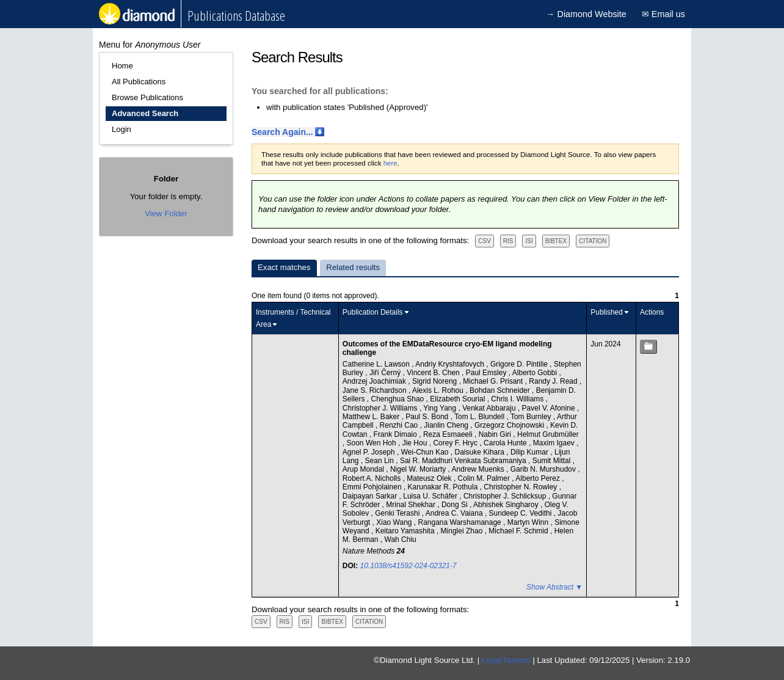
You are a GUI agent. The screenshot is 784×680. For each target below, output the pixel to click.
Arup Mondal (364, 469)
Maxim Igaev (555, 443)
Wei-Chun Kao (426, 452)
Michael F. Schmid (519, 531)
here (390, 163)
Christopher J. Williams (381, 408)
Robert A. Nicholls (373, 478)
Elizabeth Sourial (458, 399)
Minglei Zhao (463, 531)
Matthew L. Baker (372, 417)
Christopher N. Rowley (521, 487)
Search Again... (282, 132)
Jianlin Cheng (447, 425)
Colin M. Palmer (485, 478)
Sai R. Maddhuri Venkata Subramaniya (464, 461)
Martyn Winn (529, 522)
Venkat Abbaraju (490, 408)
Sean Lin (381, 461)
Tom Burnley (532, 417)
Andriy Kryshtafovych (451, 364)
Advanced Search (145, 113)
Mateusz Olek (430, 478)
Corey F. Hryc (456, 443)
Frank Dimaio (397, 434)
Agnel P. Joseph (370, 452)
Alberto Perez (539, 478)
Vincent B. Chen (434, 373)
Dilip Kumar (530, 452)
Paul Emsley (487, 373)
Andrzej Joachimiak (375, 381)
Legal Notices (506, 660)
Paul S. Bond (428, 417)
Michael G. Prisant (494, 381)
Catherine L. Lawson (377, 364)
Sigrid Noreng (436, 381)
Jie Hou (416, 443)
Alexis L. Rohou (439, 390)
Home (122, 66)
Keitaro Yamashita (406, 531)
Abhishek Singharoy (507, 505)
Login (122, 129)
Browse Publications (147, 97)
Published (607, 312)
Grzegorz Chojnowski (510, 425)
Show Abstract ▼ (554, 587)
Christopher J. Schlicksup (506, 496)
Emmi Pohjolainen (373, 487)
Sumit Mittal (553, 461)
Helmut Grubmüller (548, 434)
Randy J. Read (554, 381)
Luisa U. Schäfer (431, 496)
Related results (353, 267)
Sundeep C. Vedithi (521, 513)
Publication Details (373, 312)
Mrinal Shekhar (412, 505)
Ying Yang (441, 408)
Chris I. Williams (518, 399)
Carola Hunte (506, 443)
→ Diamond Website (586, 14)
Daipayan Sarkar (371, 496)
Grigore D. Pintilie (520, 364)
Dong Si (456, 505)
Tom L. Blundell (480, 417)
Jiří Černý (386, 373)
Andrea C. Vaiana (455, 513)
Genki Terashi (398, 513)
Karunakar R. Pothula (444, 487)
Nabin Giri (496, 434)
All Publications (139, 82)
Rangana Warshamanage (460, 522)
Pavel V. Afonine (550, 408)
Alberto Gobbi (536, 373)
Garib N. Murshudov (544, 469)
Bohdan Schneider (501, 390)
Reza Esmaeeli (449, 434)
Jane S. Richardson (376, 390)
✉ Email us (663, 14)
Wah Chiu (401, 539)
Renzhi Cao (400, 425)
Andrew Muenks (479, 469)
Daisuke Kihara (481, 452)
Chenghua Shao (399, 399)
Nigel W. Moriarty (419, 469)
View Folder (166, 214)
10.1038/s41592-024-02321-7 (408, 566)
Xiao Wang (395, 522)
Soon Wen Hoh (373, 443)
